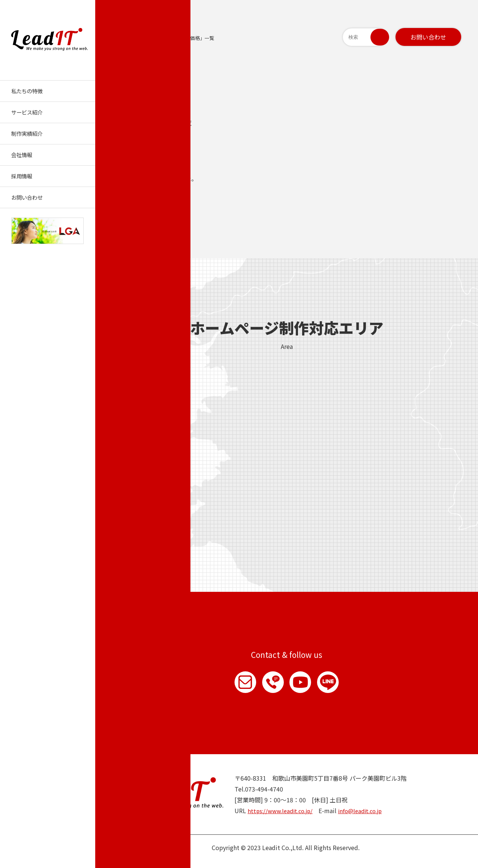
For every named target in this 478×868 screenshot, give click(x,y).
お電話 (269, 686)
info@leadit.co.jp (368, 818)
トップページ (128, 38)
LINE (339, 686)
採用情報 (22, 176)
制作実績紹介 (27, 133)
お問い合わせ (428, 37)
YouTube (304, 686)
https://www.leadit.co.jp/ (283, 818)
